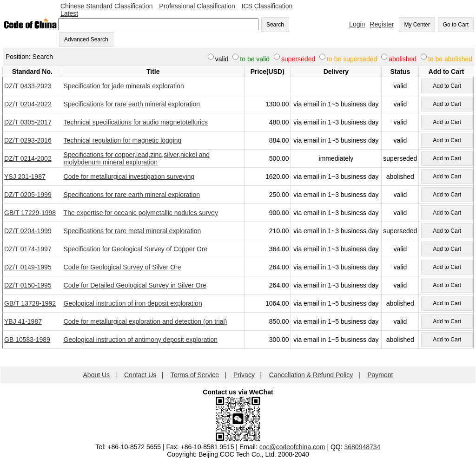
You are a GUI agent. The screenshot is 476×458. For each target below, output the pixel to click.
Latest (69, 13)
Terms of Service (195, 375)
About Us (97, 375)
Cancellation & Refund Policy (311, 375)
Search (275, 25)
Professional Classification (197, 6)
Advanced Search (86, 39)
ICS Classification (267, 6)
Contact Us (140, 375)
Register (382, 24)
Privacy (244, 375)
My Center (417, 25)
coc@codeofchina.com (292, 447)
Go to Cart (456, 25)
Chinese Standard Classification (106, 6)
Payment (380, 375)
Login (357, 24)
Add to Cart (447, 86)
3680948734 (363, 447)
